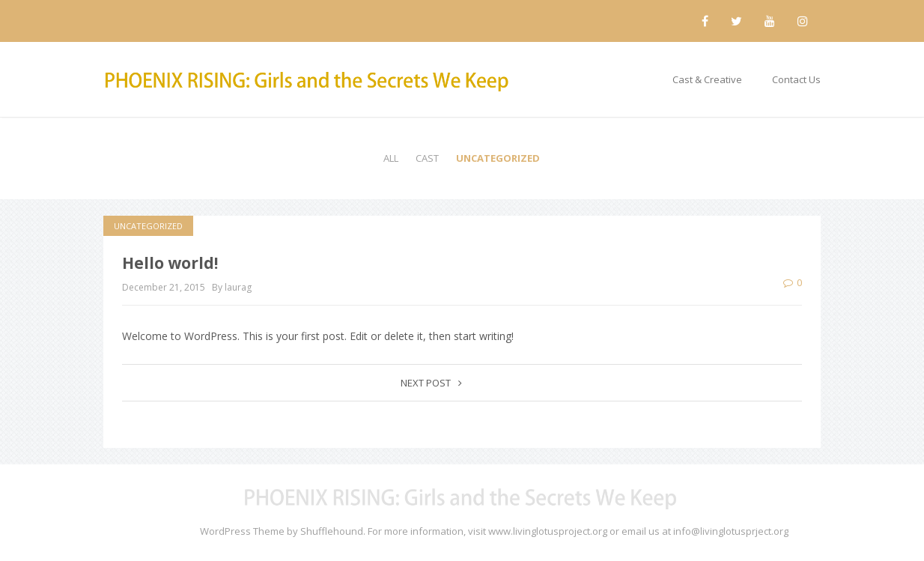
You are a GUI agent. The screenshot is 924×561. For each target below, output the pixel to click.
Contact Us (796, 79)
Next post (431, 383)
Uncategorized (498, 158)
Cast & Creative (707, 79)
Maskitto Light (167, 531)
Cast (427, 158)
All (391, 158)
